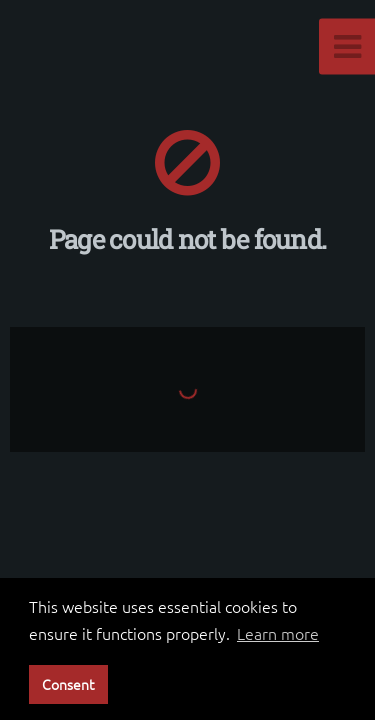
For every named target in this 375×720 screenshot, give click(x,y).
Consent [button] (68, 684)
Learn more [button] (278, 633)
